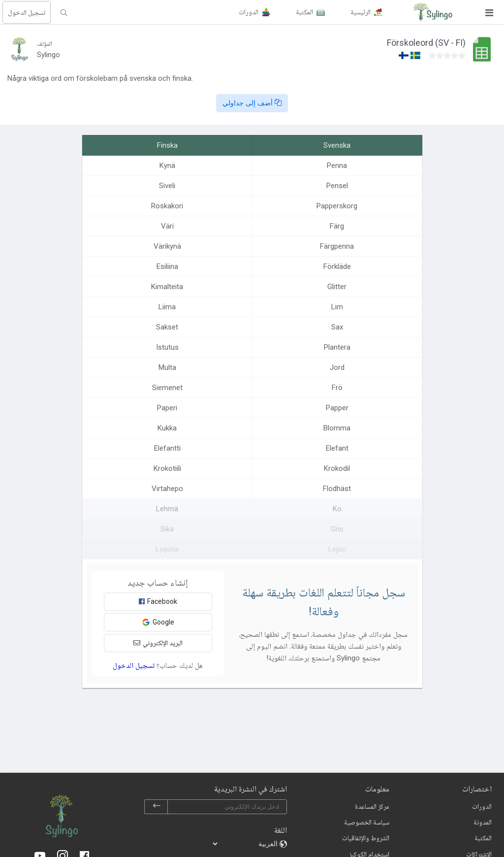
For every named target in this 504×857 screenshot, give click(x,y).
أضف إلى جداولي (252, 103)
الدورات (482, 806)
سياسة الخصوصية (367, 822)
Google (158, 622)
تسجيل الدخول (27, 12)
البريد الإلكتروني (158, 643)
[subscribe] (157, 807)
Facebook (158, 601)
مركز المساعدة (372, 806)
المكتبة (483, 838)
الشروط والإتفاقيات (366, 838)
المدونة (483, 822)
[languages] (246, 844)
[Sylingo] (433, 12)
